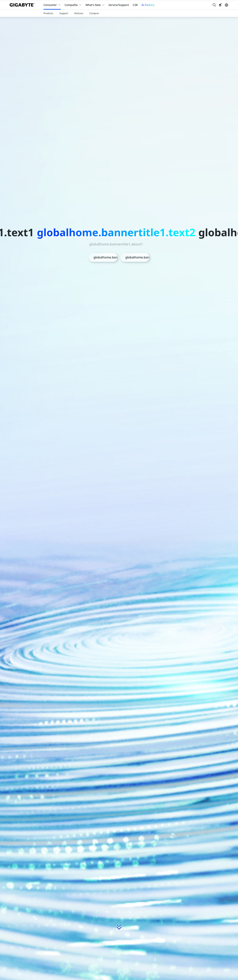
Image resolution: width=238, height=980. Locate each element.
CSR (135, 5)
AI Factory (148, 5)
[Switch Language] (226, 5)
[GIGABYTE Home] (23, 5)
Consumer (50, 5)
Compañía (71, 5)
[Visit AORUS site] (220, 5)
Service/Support (119, 5)
